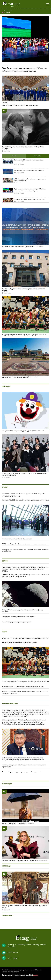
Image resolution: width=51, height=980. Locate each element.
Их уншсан (37, 156)
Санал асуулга (8, 916)
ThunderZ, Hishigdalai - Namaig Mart (14, 824)
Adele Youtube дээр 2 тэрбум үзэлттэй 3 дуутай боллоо (21, 860)
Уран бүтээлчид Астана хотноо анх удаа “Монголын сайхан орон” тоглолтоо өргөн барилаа (30, 190)
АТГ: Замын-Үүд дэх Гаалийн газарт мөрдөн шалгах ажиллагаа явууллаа (30, 180)
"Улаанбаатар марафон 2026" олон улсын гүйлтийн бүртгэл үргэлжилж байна (25, 681)
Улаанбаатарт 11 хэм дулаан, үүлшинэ (15, 377)
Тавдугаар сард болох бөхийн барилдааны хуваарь (30, 199)
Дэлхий (5, 561)
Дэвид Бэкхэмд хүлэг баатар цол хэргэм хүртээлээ (17, 622)
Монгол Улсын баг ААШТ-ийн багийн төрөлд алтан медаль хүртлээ (23, 686)
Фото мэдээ (7, 866)
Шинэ (14, 156)
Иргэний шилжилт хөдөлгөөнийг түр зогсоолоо (29, 170)
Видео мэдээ (7, 784)
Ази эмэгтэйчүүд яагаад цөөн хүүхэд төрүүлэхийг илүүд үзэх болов (23, 772)
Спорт (5, 103)
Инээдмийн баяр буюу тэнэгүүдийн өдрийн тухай (19, 431)
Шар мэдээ (6, 386)
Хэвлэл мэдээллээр (10, 703)
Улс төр (5, 65)
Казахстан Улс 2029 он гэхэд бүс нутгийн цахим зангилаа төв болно (29, 161)
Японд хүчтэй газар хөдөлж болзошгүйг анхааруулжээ (19, 617)
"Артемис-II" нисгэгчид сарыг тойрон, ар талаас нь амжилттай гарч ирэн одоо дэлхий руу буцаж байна (25, 569)
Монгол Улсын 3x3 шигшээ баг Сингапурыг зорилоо (20, 105)
